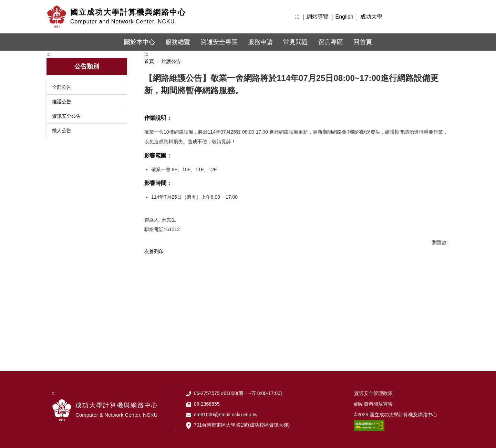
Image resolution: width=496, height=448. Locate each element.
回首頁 (363, 42)
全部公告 (62, 87)
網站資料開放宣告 (373, 404)
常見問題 (296, 42)
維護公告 (62, 102)
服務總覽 (178, 42)
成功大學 (371, 17)
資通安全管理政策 (373, 393)
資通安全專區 (219, 42)
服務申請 (260, 42)
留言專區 (331, 42)
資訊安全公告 (66, 116)
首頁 (149, 61)
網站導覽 (318, 17)
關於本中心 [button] (139, 42)
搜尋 (442, 16)
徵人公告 (62, 131)
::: (297, 17)
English (344, 17)
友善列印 (154, 251)
